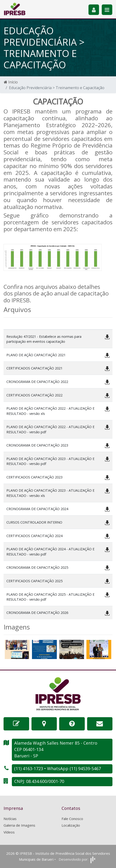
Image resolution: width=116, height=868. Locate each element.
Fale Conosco (72, 819)
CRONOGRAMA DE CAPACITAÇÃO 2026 (37, 613)
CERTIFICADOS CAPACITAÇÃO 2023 (34, 477)
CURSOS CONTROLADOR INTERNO (34, 522)
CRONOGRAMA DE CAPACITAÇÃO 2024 (37, 509)
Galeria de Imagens (19, 825)
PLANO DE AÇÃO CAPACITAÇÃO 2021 (36, 355)
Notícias (10, 819)
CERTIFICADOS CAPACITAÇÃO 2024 (34, 536)
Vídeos (9, 832)
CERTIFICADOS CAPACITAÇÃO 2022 (34, 395)
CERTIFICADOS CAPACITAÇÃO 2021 (34, 368)
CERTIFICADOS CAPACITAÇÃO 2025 (34, 581)
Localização (71, 825)
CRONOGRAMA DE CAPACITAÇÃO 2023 (37, 445)
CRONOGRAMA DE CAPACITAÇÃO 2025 (37, 567)
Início (11, 82)
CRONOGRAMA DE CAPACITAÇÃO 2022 (37, 382)
